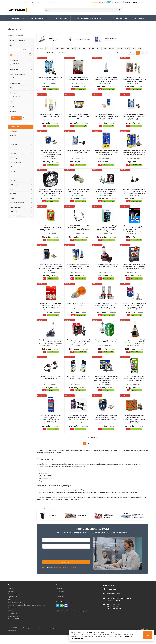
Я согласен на (60, 572)
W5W (139, 49)
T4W (133, 49)
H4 (57, 49)
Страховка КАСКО (14, 625)
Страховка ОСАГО (14, 628)
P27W (127, 49)
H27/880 (91, 49)
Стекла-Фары (81, 516)
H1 (47, 49)
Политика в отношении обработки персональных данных (27, 614)
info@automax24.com (99, 2)
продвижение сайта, (77, 620)
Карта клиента (13, 606)
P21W (104, 49)
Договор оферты (13, 617)
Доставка (11, 600)
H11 (73, 49)
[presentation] (58, 559)
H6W (63, 49)
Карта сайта (12, 639)
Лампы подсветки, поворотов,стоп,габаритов (112, 39)
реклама (86, 620)
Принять (148, 635)
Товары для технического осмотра (109, 516)
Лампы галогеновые (83, 39)
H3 (52, 49)
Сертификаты (12, 623)
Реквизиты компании (113, 614)
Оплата (10, 598)
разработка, (67, 620)
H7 (68, 49)
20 (99, 444)
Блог (9, 609)
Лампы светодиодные (54, 39)
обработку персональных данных (65, 572)
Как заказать (60, 606)
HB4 (98, 49)
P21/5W (119, 49)
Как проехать (60, 600)
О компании (60, 594)
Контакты (59, 603)
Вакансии (59, 598)
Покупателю (13, 594)
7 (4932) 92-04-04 (113, 598)
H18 (84, 49)
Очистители (53, 516)
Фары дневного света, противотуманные (138, 516)
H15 (79, 49)
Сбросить (26, 118)
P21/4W (112, 49)
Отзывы (11, 620)
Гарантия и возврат (14, 603)
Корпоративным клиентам (17, 612)
